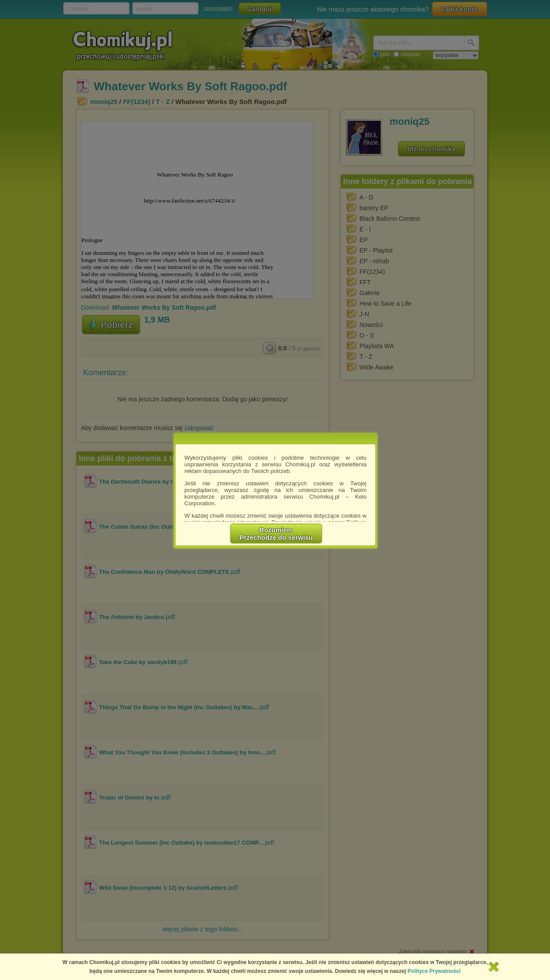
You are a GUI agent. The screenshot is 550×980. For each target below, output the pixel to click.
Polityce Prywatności (434, 971)
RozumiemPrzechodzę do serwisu (276, 534)
